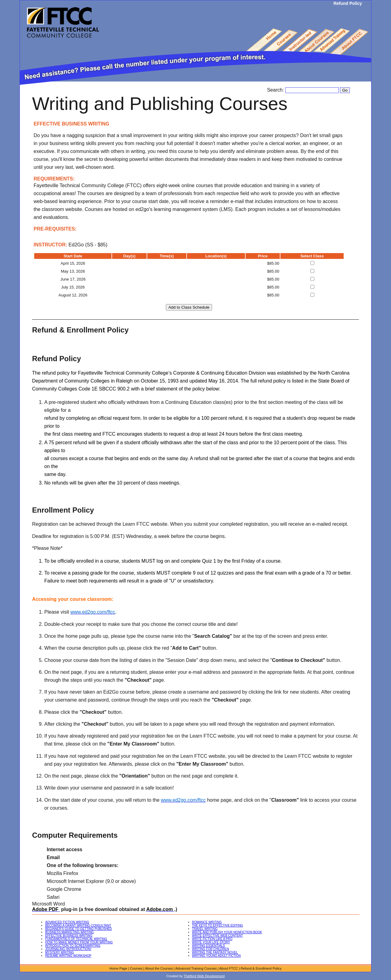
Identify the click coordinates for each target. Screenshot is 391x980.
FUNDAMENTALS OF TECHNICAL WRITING (76, 939)
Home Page (118, 968)
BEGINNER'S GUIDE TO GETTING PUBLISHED (79, 929)
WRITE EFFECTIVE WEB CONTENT (218, 936)
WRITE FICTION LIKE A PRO (212, 939)
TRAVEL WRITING (205, 929)
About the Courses (159, 968)
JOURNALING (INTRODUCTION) (68, 949)
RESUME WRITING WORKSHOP (68, 956)
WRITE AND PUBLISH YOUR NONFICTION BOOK (227, 932)
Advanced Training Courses (196, 968)
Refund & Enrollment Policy (261, 968)
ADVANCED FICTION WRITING (67, 922)
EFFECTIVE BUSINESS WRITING (69, 936)
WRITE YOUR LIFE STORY (211, 942)
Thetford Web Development (204, 976)
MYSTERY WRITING (60, 952)
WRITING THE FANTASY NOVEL (215, 952)
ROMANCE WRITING (207, 922)
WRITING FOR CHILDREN (211, 949)
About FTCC (229, 968)
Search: (276, 90)
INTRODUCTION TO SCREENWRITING (73, 946)
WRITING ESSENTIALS (209, 946)
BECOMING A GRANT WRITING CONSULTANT (78, 926)
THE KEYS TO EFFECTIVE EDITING (218, 926)
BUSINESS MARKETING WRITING (69, 932)
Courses (136, 968)
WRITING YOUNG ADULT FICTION (216, 956)
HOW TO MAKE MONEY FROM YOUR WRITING (79, 942)
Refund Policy (348, 3)
